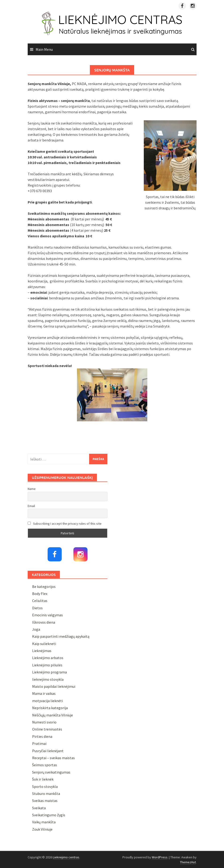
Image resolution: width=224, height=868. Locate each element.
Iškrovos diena (44, 622)
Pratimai (39, 743)
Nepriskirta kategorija (50, 708)
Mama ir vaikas (44, 693)
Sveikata (39, 808)
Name (32, 489)
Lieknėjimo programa (49, 672)
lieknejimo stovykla (48, 679)
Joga (36, 629)
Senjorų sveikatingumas (51, 772)
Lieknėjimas (42, 651)
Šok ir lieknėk (43, 779)
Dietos (37, 608)
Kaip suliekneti (44, 644)
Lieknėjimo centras (66, 857)
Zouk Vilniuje (42, 829)
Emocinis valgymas (47, 615)
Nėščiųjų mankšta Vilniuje (53, 715)
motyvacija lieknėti (47, 701)
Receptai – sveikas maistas (53, 758)
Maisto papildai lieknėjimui (54, 686)
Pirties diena (42, 736)
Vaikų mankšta (44, 822)
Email (31, 506)
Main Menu (44, 49)
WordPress (160, 857)
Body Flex (40, 594)
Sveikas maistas (45, 801)
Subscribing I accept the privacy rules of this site (65, 524)
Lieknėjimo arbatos (48, 658)
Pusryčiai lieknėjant (48, 751)
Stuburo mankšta (46, 794)
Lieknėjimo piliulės (47, 665)
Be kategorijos (44, 586)
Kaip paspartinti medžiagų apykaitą (61, 636)
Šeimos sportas (45, 765)
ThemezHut (188, 862)
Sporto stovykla (45, 786)
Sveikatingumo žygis (49, 815)
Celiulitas (40, 601)
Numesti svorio (44, 722)
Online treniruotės (47, 729)
